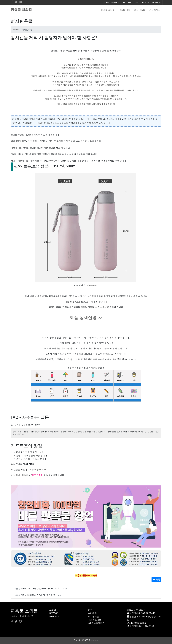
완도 (90, 610)
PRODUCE (54, 616)
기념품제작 (155, 10)
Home (16, 30)
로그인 (146, 2)
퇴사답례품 (93, 616)
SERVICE (54, 613)
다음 (24, 475)
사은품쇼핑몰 (95, 620)
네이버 (17, 475)
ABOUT (53, 610)
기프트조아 (92, 285)
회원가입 (157, 2)
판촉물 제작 (124, 10)
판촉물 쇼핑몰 (108, 10)
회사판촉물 (140, 10)
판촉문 (40, 123)
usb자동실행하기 (96, 623)
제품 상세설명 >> (86, 318)
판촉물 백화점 (21, 10)
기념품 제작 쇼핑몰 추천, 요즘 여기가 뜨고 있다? (40, 588)
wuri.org (14, 616)
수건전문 (92, 613)
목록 (156, 580)
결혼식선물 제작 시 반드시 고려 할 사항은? (38, 595)
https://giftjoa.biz (38, 470)
